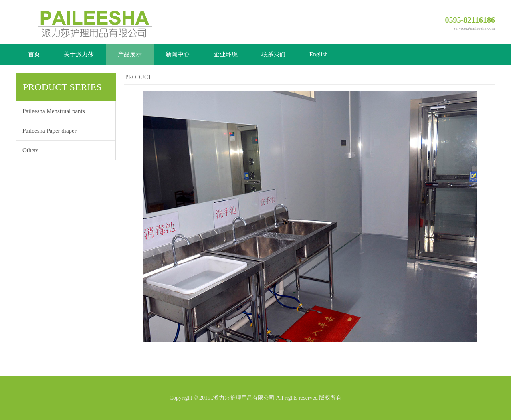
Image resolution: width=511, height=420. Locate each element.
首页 (34, 54)
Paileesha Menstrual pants (54, 111)
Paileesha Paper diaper (50, 131)
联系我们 (273, 54)
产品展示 (130, 54)
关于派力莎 (79, 54)
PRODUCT (138, 77)
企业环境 (226, 54)
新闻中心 (178, 54)
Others (30, 150)
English (319, 54)
